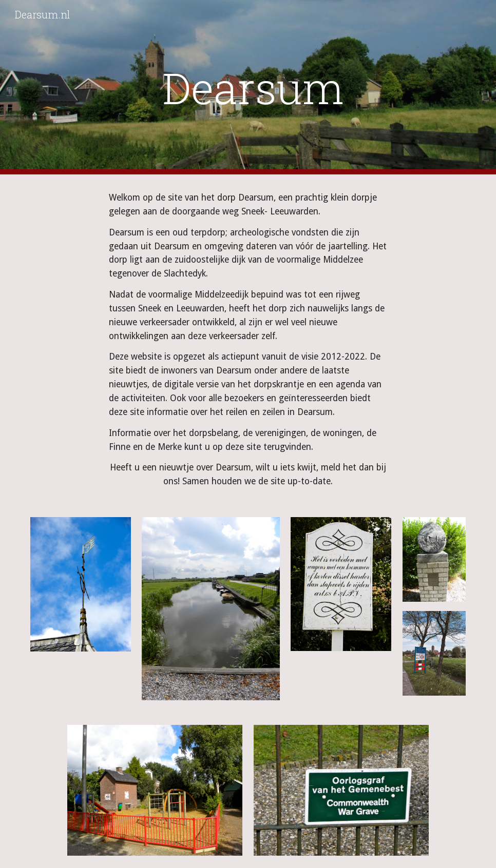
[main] (248, 87)
